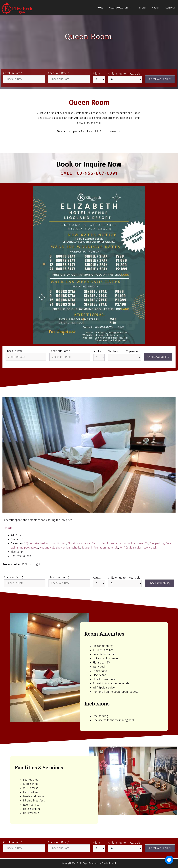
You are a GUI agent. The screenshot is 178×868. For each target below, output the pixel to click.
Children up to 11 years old (124, 74)
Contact (170, 8)
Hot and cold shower (52, 548)
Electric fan (99, 543)
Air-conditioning (56, 543)
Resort (142, 8)
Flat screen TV (140, 543)
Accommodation (122, 8)
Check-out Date (58, 73)
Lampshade (73, 548)
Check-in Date (13, 73)
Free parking (157, 543)
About (156, 8)
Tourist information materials (100, 548)
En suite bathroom (118, 543)
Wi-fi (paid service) (131, 548)
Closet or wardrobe (79, 543)
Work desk (150, 548)
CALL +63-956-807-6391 (89, 173)
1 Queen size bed (35, 543)
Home (100, 8)
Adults (97, 74)
